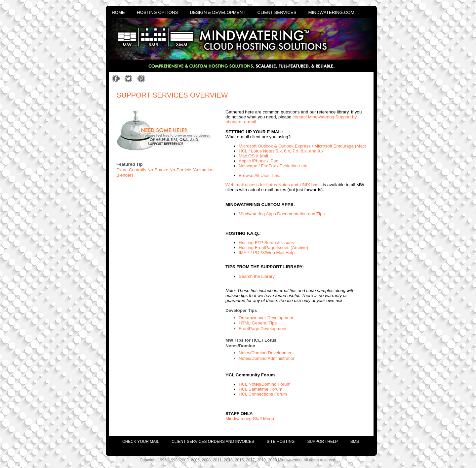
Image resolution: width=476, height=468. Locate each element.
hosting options (157, 12)
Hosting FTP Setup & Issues (266, 243)
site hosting (281, 442)
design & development (218, 12)
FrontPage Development (262, 329)
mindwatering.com (331, 12)
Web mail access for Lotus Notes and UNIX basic (274, 185)
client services (277, 12)
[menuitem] (134, 440)
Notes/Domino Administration (267, 358)
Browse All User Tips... (261, 175)
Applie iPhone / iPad (258, 161)
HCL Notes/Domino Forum (265, 384)
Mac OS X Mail (253, 156)
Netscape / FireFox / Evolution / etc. (274, 166)
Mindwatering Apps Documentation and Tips (282, 214)
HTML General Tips (258, 323)
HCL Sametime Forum (260, 389)
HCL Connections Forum (263, 394)
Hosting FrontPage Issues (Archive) (273, 248)
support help (322, 442)
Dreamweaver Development (266, 318)
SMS (355, 442)
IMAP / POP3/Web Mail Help (267, 253)
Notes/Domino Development (266, 353)
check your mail (141, 442)
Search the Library (257, 276)
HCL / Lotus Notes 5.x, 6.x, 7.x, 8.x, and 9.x (281, 151)
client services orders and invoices (213, 442)
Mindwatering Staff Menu (250, 419)
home (118, 12)
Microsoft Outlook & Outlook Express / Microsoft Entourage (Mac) (302, 146)
